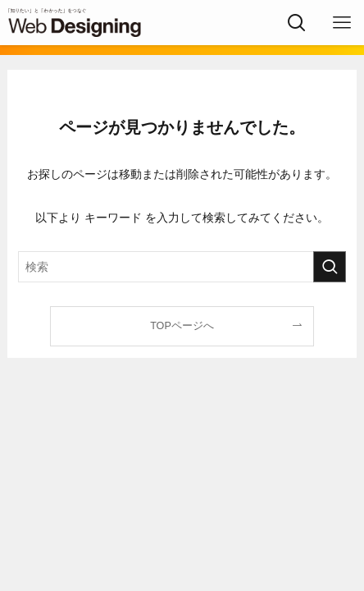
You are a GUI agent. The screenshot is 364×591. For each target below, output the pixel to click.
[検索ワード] (182, 267)
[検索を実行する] (330, 267)
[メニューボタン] (341, 23)
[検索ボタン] (296, 23)
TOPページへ (182, 326)
